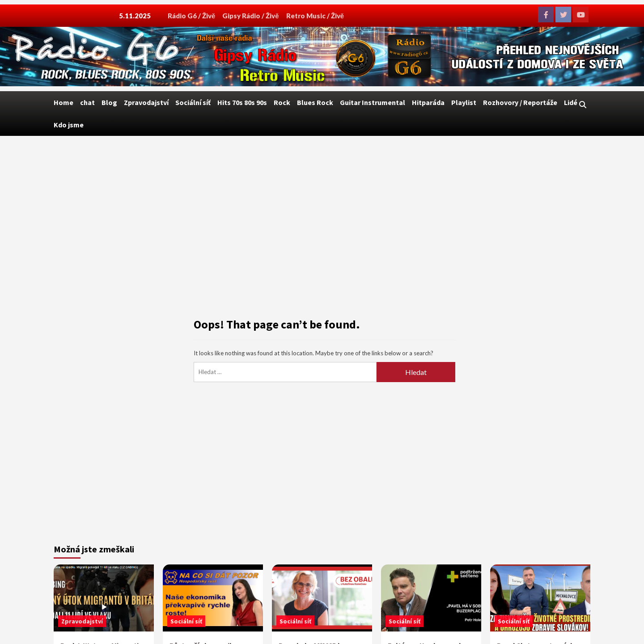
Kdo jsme (69, 125)
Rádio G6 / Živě (191, 16)
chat (87, 102)
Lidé (571, 102)
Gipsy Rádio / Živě (250, 16)
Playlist (464, 102)
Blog (109, 102)
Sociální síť (193, 102)
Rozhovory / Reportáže (520, 102)
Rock (282, 102)
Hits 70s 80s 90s (242, 102)
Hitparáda (428, 102)
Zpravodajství (146, 102)
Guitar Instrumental (373, 102)
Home (64, 102)
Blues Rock (315, 102)
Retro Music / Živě (315, 16)
